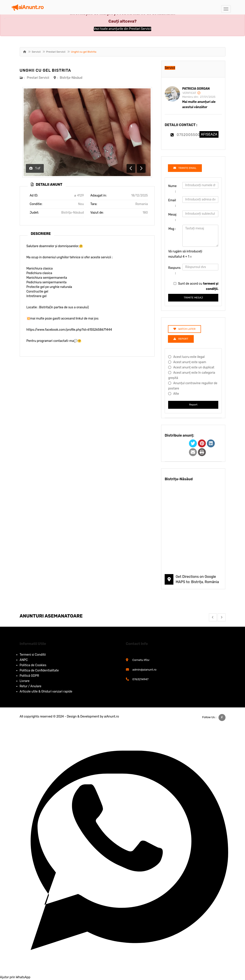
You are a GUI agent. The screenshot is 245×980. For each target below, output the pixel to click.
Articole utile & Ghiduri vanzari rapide (46, 692)
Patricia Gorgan (196, 89)
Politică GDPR (29, 676)
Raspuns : (174, 270)
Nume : (172, 189)
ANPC (24, 660)
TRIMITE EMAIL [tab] (185, 168)
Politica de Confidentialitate (39, 670)
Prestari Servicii (56, 52)
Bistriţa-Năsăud (71, 78)
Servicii (36, 52)
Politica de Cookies (33, 665)
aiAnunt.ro (111, 717)
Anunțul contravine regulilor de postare (193, 386)
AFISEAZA (209, 134)
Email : (172, 203)
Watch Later (184, 329)
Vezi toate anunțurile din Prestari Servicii (123, 29)
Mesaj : (172, 217)
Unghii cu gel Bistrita (45, 70)
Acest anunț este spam (190, 362)
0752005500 (188, 135)
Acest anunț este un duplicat (194, 367)
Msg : (172, 229)
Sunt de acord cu (198, 286)
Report (193, 405)
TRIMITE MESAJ (193, 298)
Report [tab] (181, 339)
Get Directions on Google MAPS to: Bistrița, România (197, 579)
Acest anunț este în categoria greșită (192, 375)
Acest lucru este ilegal (189, 357)
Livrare (25, 681)
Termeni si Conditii (33, 655)
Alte (176, 394)
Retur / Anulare (31, 686)
